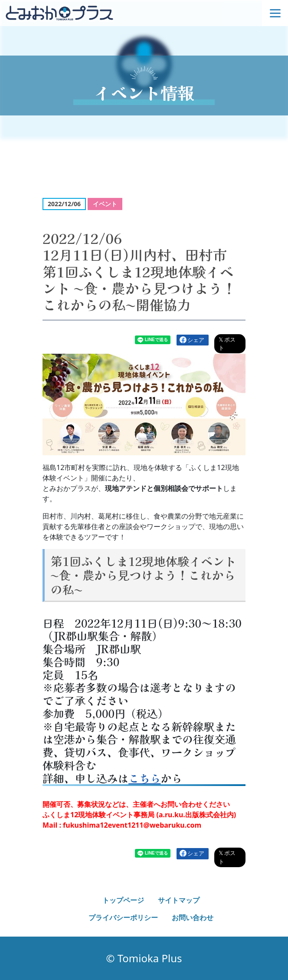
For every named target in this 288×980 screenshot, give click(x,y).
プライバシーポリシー (123, 918)
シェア (196, 340)
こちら (144, 778)
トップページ (123, 900)
